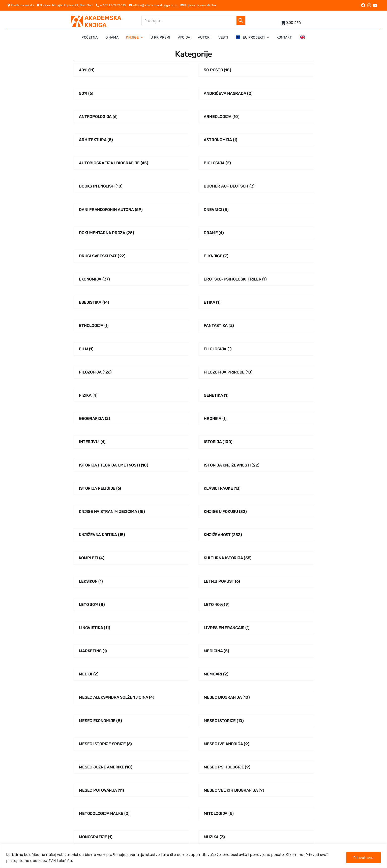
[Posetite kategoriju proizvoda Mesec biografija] (256, 697)
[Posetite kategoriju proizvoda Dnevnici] (256, 210)
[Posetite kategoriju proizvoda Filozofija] (131, 372)
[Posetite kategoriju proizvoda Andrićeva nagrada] (256, 93)
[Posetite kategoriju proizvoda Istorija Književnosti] (256, 465)
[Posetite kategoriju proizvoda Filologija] (256, 349)
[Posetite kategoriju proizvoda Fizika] (131, 395)
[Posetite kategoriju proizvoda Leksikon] (131, 581)
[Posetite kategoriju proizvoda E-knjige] (256, 256)
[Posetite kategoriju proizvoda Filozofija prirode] (256, 372)
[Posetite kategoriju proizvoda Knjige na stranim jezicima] (131, 511)
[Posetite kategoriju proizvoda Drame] (256, 233)
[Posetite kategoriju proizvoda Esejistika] (131, 302)
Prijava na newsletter (199, 5)
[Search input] (190, 20)
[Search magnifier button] (241, 20)
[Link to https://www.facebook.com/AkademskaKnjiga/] (363, 5)
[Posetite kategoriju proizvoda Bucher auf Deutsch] (256, 186)
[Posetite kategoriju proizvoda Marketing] (131, 651)
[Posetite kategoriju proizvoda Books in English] (131, 186)
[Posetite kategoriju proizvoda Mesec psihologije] (256, 767)
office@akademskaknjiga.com (155, 5)
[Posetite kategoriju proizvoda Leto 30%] (131, 604)
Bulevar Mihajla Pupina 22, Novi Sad (66, 5)
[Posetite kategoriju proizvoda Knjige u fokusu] (256, 511)
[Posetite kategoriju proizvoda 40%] (131, 70)
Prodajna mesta (22, 5)
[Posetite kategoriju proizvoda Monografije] (131, 837)
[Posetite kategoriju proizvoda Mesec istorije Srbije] (131, 744)
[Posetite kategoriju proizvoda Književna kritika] (131, 535)
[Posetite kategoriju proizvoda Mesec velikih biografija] (256, 790)
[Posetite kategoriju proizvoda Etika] (256, 302)
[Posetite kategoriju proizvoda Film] (131, 349)
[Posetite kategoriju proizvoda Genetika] (256, 395)
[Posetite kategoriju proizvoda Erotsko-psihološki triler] (256, 279)
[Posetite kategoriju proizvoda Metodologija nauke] (131, 813)
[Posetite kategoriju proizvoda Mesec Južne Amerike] (131, 767)
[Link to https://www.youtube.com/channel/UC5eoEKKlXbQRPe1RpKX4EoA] (375, 5)
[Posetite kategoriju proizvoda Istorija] (256, 442)
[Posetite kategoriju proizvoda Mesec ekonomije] (131, 721)
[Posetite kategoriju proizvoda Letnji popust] (256, 581)
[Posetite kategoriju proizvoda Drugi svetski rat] (131, 256)
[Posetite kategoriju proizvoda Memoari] (256, 674)
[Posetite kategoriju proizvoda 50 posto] (256, 70)
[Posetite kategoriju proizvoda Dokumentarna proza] (131, 233)
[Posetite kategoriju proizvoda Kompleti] (131, 558)
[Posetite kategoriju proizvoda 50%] (131, 93)
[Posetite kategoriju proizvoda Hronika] (256, 418)
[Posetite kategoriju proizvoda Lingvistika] (131, 628)
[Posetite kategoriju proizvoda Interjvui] (131, 442)
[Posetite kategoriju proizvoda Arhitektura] (131, 140)
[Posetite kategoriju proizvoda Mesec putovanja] (131, 790)
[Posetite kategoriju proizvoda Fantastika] (256, 325)
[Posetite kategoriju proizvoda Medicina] (256, 651)
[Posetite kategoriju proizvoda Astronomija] (256, 140)
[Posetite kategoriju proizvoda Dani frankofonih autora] (131, 210)
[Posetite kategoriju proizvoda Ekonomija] (131, 279)
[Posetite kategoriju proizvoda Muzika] (256, 837)
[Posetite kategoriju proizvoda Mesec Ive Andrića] (256, 744)
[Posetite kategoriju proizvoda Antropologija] (131, 117)
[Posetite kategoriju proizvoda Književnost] (256, 535)
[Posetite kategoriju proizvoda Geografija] (131, 418)
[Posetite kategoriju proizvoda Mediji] (131, 674)
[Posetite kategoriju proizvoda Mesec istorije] (256, 721)
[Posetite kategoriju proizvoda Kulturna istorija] (256, 558)
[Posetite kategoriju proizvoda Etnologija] (131, 325)
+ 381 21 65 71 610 (112, 5)
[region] (193, 856)
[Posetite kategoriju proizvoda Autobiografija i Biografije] (131, 163)
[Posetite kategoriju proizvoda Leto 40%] (256, 604)
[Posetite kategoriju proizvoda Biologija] (256, 163)
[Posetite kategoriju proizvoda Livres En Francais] (256, 628)
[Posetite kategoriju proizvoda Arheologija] (256, 117)
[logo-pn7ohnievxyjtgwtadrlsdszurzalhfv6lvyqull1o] (96, 18)
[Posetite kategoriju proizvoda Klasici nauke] (256, 488)
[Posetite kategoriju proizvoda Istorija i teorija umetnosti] (131, 465)
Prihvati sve (363, 858)
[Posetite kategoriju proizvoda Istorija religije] (131, 488)
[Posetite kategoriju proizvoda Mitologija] (256, 813)
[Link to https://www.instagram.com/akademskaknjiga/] (369, 5)
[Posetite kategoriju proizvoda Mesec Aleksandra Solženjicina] (131, 697)
